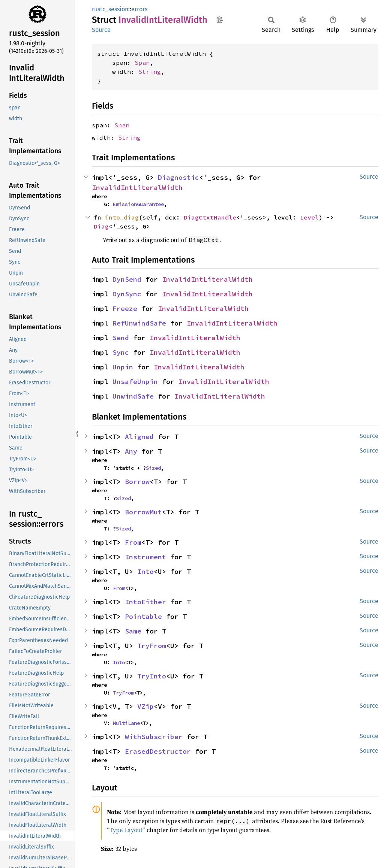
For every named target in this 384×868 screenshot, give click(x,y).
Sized (153, 468)
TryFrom (152, 646)
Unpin (123, 367)
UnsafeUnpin (135, 382)
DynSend (127, 279)
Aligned (139, 437)
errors (139, 9)
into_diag (122, 217)
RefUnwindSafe (139, 323)
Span (142, 63)
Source (101, 30)
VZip (145, 706)
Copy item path (220, 19)
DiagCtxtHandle (210, 217)
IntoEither (145, 602)
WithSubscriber (154, 737)
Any (131, 451)
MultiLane (126, 723)
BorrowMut (143, 512)
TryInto (152, 676)
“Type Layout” (126, 830)
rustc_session (110, 9)
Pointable (143, 616)
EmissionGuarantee (138, 204)
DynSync (127, 294)
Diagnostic (178, 177)
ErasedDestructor (158, 751)
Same (133, 631)
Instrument (145, 557)
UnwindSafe (133, 396)
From (133, 542)
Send (121, 338)
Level (309, 217)
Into (145, 571)
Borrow (137, 482)
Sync (121, 352)
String (150, 72)
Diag (101, 226)
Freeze (125, 309)
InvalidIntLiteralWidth (137, 187)
